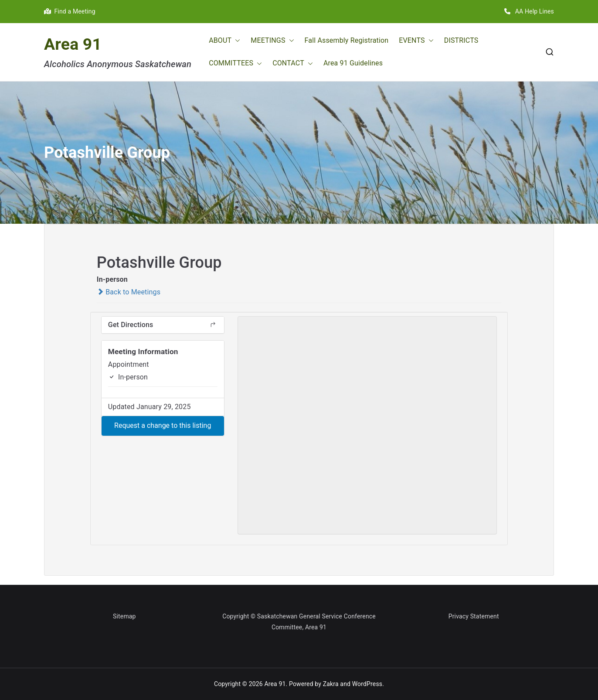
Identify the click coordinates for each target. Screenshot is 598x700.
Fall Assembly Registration (347, 40)
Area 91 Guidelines (353, 63)
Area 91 (73, 44)
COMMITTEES (235, 63)
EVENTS (416, 41)
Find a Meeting (70, 11)
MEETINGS (272, 41)
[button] (236, 41)
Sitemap (124, 616)
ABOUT (224, 41)
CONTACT (293, 63)
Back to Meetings (129, 292)
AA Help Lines (529, 11)
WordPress (367, 684)
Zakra (331, 684)
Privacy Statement (474, 616)
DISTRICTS (461, 40)
